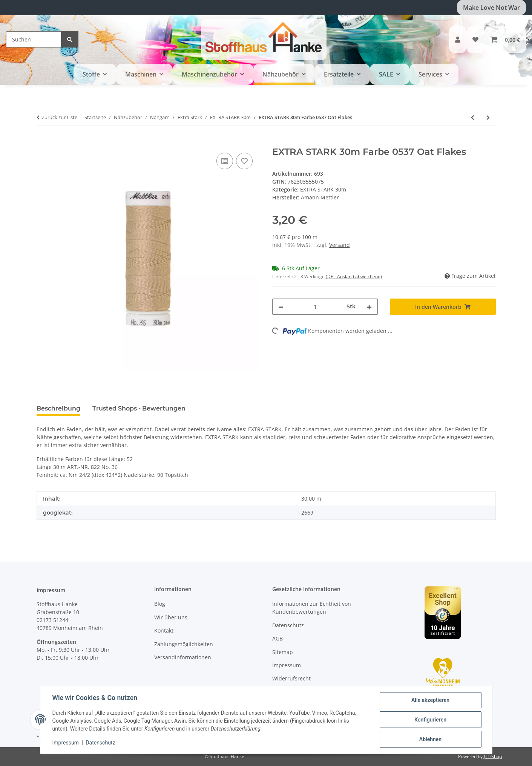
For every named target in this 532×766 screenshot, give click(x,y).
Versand (340, 245)
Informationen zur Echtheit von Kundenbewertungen (312, 608)
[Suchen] (34, 39)
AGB (277, 638)
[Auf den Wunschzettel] (244, 161)
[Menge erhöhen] (369, 307)
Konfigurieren (430, 720)
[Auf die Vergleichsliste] (225, 161)
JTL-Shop (493, 756)
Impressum (66, 743)
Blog (160, 604)
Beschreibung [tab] (58, 408)
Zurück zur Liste (60, 117)
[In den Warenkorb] (43, 142)
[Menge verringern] (281, 307)
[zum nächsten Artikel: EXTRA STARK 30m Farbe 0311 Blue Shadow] (488, 117)
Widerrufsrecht (291, 678)
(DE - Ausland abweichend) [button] (354, 277)
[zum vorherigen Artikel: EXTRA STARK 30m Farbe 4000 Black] (473, 117)
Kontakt (164, 630)
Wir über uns (171, 617)
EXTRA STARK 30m (323, 189)
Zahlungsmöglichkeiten (184, 644)
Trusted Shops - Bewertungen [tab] (139, 408)
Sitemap (283, 652)
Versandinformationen (183, 657)
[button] (458, 40)
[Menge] (315, 307)
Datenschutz (100, 743)
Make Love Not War (491, 8)
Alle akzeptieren (430, 700)
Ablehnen (430, 739)
